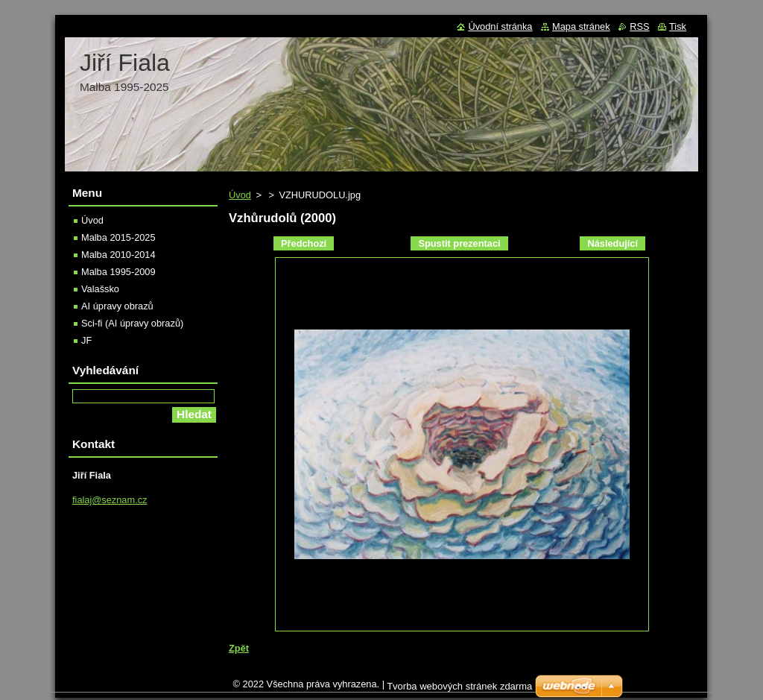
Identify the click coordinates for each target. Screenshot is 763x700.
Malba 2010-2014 (118, 255)
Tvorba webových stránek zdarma (459, 690)
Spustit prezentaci (459, 243)
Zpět (239, 648)
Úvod (240, 195)
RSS (639, 26)
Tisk (678, 26)
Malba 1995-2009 (118, 272)
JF (86, 340)
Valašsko (100, 289)
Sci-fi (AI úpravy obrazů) (132, 323)
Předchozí (304, 243)
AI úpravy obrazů (117, 306)
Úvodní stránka (500, 26)
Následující (612, 243)
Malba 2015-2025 (118, 237)
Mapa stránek (581, 26)
